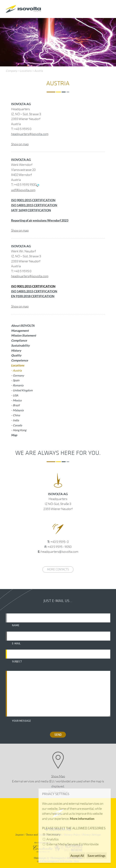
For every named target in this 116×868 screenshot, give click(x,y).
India (16, 420)
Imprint (20, 835)
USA (16, 395)
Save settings (96, 856)
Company (12, 71)
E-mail (16, 644)
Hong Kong (20, 430)
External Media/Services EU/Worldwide (73, 844)
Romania (18, 385)
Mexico (17, 400)
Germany (18, 375)
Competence (20, 360)
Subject (17, 662)
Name (16, 625)
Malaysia (18, 410)
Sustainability (20, 345)
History (16, 350)
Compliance (19, 340)
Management (20, 331)
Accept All (77, 856)
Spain (16, 380)
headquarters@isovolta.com (30, 134)
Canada (17, 425)
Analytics (53, 839)
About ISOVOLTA (23, 326)
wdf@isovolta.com (23, 190)
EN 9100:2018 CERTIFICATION (33, 296)
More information (82, 819)
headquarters (20, 276)
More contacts (58, 569)
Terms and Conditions (38, 835)
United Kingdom (23, 390)
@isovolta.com (39, 276)
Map (14, 435)
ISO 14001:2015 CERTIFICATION (34, 291)
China (16, 415)
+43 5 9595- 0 (60, 542)
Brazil (16, 405)
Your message (22, 721)
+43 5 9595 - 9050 (59, 547)
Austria (38, 71)
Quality (16, 355)
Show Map (58, 776)
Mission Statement (24, 335)
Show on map (20, 144)
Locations (26, 71)
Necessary (53, 834)
